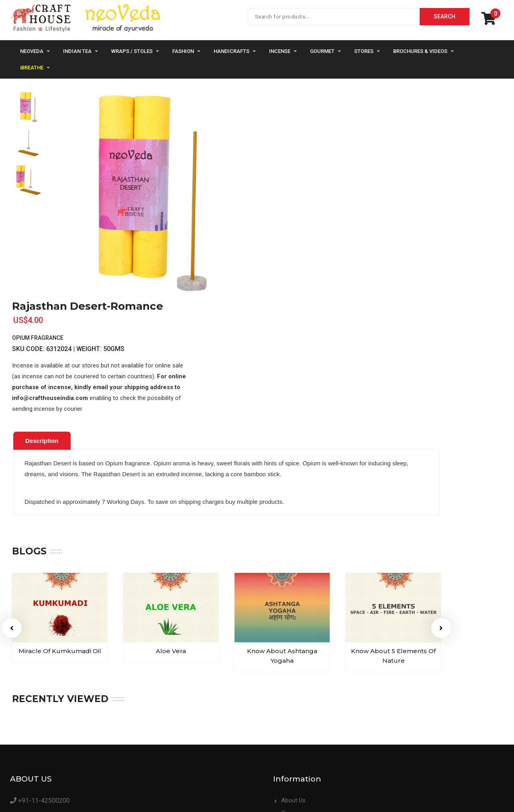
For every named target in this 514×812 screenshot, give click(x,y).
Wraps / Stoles (132, 51)
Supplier (284, 714)
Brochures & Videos (420, 51)
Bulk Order (287, 701)
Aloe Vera (171, 526)
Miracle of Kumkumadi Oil (60, 526)
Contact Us (416, 675)
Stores (364, 51)
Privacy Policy (419, 701)
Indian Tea (77, 51)
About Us (285, 675)
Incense (280, 51)
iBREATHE (32, 68)
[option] (28, 107)
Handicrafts (232, 51)
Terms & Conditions (427, 714)
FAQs (408, 688)
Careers (284, 688)
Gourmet (322, 51)
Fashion (183, 51)
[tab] (42, 316)
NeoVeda (32, 51)
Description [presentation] (42, 316)
